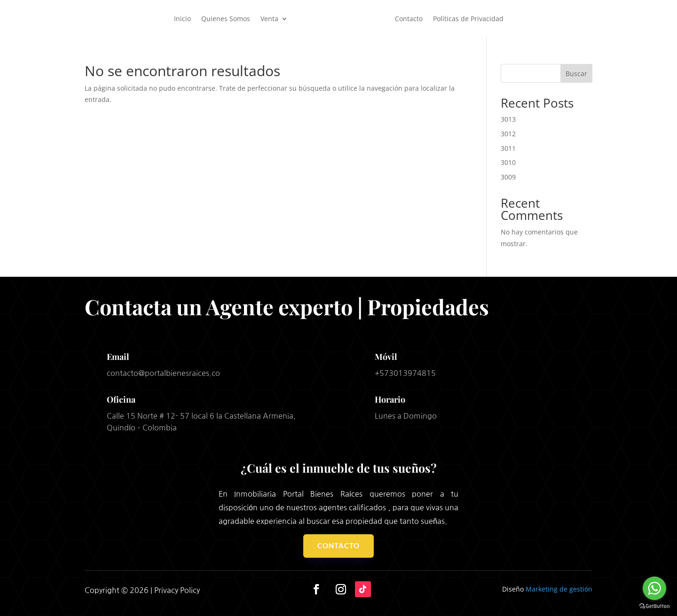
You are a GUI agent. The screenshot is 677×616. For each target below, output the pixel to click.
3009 (508, 177)
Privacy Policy (177, 590)
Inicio (182, 19)
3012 (508, 134)
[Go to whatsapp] (654, 588)
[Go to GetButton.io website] (654, 606)
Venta (269, 19)
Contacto (409, 19)
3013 (508, 119)
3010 (508, 162)
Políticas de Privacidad (468, 19)
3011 (508, 148)
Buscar (576, 74)
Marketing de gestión (559, 589)
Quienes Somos (226, 19)
